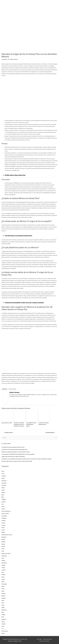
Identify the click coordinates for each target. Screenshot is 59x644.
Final (3, 551)
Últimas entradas (12, 389)
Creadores (4, 518)
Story (3, 612)
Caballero (4, 499)
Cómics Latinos (5, 513)
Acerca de (5, 389)
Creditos (3, 520)
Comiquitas (4, 516)
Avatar (3, 490)
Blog (3, 497)
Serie (3, 603)
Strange (3, 614)
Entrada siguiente (51, 432)
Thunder (3, 624)
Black (3, 495)
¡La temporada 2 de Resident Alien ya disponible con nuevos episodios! (18, 454)
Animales (4, 485)
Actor (3, 471)
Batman (3, 492)
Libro (3, 572)
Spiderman (4, 610)
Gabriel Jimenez (14, 392)
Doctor (3, 527)
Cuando (3, 523)
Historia (3, 560)
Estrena (3, 544)
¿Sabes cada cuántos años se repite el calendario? (13, 456)
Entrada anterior (8, 432)
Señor (3, 600)
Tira (2, 629)
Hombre (3, 565)
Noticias (3, 574)
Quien (3, 591)
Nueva (3, 577)
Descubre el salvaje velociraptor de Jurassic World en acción (16, 452)
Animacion (5, 59)
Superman (4, 619)
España (3, 539)
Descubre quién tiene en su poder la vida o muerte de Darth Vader (17, 461)
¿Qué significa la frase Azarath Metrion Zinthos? (32, 424)
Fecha (3, 549)
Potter (3, 589)
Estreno (3, 546)
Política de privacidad (44, 641)
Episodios (4, 537)
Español (3, 542)
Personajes (4, 584)
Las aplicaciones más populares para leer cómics (13, 447)
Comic (3, 506)
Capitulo (3, 502)
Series (3, 605)
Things (3, 621)
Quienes (3, 593)
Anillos (3, 478)
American (4, 476)
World (3, 633)
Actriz (3, 473)
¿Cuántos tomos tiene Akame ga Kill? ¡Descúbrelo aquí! (14, 449)
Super (3, 617)
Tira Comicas (5, 631)
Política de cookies (47, 639)
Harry (3, 558)
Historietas (4, 563)
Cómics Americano (6, 511)
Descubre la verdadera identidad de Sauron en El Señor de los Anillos (19, 424)
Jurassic (3, 570)
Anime (3, 488)
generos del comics (6, 553)
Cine (3, 504)
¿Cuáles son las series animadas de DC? (43, 424)
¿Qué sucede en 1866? (7, 423)
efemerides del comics (7, 535)
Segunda (4, 598)
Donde (3, 530)
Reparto (3, 596)
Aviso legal (39, 639)
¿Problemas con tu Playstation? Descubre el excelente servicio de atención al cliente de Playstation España (26, 459)
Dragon (3, 532)
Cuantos (3, 525)
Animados (4, 483)
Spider (3, 607)
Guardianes (4, 556)
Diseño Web (24, 639)
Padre (3, 581)
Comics (3, 509)
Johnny (3, 567)
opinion (3, 579)
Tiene (3, 626)
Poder (3, 586)
